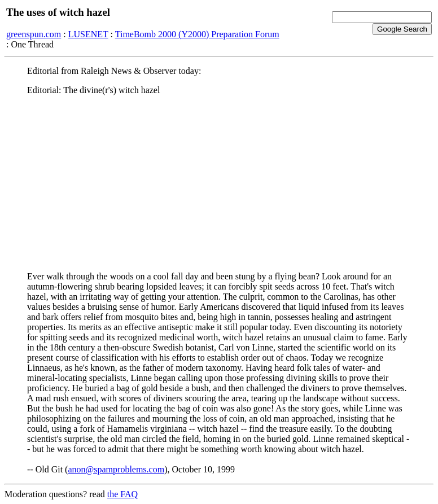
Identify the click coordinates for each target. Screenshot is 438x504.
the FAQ (122, 494)
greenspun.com (34, 34)
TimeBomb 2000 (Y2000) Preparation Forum (197, 34)
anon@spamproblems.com (116, 469)
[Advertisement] (219, 183)
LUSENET (88, 34)
